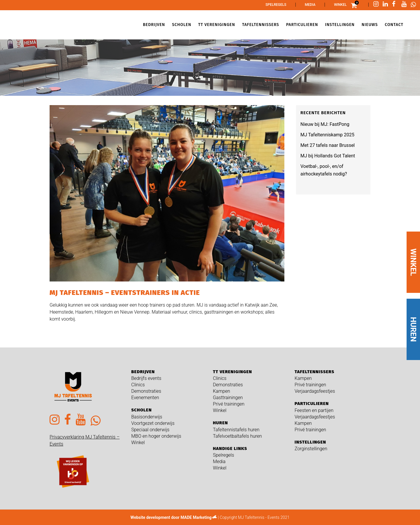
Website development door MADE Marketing (171, 517)
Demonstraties (146, 391)
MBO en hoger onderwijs (156, 436)
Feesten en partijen (314, 410)
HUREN (413, 329)
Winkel (340, 5)
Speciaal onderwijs (150, 430)
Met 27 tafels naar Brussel (328, 145)
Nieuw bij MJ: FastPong (325, 124)
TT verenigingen (232, 372)
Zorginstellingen (311, 449)
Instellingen (310, 442)
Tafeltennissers (314, 372)
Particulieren (312, 404)
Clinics (138, 385)
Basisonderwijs (147, 417)
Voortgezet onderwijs (153, 423)
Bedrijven (143, 372)
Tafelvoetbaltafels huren (237, 436)
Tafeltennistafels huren (236, 430)
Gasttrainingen (228, 398)
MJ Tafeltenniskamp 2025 (327, 135)
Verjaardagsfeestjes (315, 391)
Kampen (222, 391)
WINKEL (413, 262)
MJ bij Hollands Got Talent (328, 156)
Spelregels (276, 5)
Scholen (141, 410)
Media (310, 5)
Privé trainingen (229, 404)
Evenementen (145, 398)
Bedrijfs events (146, 378)
